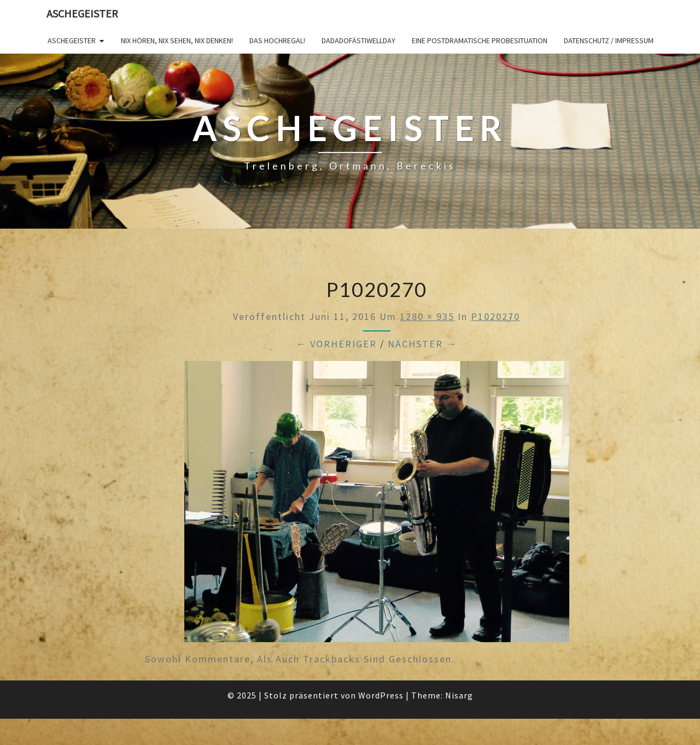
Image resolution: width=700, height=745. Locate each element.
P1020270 (495, 316)
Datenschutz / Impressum (609, 40)
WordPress (381, 695)
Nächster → (422, 344)
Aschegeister (82, 13)
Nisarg (459, 695)
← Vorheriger (336, 344)
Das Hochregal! (277, 40)
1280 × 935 (427, 316)
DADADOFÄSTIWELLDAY (358, 40)
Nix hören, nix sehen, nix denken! (177, 40)
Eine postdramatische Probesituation (480, 40)
